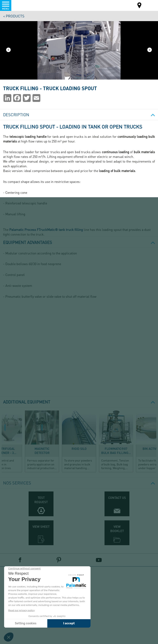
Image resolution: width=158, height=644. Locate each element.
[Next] (150, 50)
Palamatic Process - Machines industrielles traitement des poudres (25, 5)
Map (139, 6)
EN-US (147, 5)
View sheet (41, 527)
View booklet (117, 529)
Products (15, 16)
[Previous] (8, 50)
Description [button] (79, 115)
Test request (41, 500)
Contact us (117, 498)
